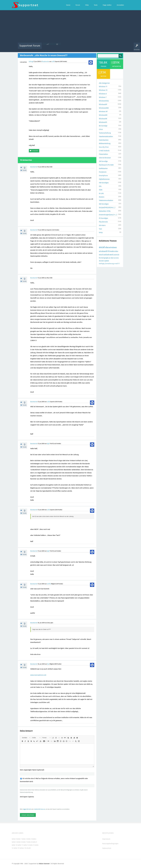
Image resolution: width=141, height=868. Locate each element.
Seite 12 (26, 845)
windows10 (103, 251)
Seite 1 (19, 839)
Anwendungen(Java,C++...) (108, 215)
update (107, 261)
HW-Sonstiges (104, 183)
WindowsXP (103, 104)
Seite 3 (29, 839)
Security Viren (104, 147)
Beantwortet (34, 167)
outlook (106, 255)
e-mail (116, 264)
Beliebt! (65, 47)
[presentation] (36, 803)
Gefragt (31, 62)
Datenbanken (104, 140)
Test (100, 229)
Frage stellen (105, 47)
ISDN (101, 190)
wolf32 (49, 584)
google (106, 258)
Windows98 (103, 119)
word (111, 255)
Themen (82, 47)
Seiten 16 (23, 848)
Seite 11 (20, 845)
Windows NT (103, 112)
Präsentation (103, 154)
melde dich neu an (40, 809)
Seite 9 (35, 842)
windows (113, 247)
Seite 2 (24, 839)
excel (102, 247)
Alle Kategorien (104, 83)
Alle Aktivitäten (48, 47)
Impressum (106, 839)
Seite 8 (29, 842)
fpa (48, 664)
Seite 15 (16, 848)
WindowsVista (104, 101)
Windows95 (103, 122)
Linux (101, 129)
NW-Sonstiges (104, 204)
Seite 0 (14, 839)
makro (112, 251)
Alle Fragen (57, 47)
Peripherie (103, 172)
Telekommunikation (106, 200)
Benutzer (97, 47)
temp (101, 232)
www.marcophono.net (38, 675)
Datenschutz (107, 848)
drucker (101, 261)
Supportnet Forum (30, 46)
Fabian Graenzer (44, 864)
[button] (26, 738)
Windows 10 (103, 90)
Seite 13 (32, 845)
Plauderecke (45, 62)
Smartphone (103, 176)
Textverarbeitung (105, 133)
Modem (102, 197)
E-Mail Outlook (104, 151)
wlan (112, 258)
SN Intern (102, 225)
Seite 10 (14, 845)
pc (109, 258)
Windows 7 (103, 97)
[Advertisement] (70, 27)
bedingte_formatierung (106, 264)
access (116, 258)
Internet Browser (105, 158)
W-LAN (101, 193)
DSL (100, 186)
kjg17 (48, 444)
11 (119, 264)
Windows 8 (103, 94)
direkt (29, 848)
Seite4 (34, 839)
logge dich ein (27, 809)
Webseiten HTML (105, 211)
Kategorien (89, 47)
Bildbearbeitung (105, 143)
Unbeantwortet (73, 47)
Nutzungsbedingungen (110, 844)
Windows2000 (104, 108)
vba (107, 247)
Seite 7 (24, 842)
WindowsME (103, 115)
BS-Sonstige (103, 126)
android (116, 255)
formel (101, 258)
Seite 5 (14, 842)
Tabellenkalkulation (106, 136)
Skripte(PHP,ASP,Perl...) (107, 208)
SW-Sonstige (103, 161)
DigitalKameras (104, 179)
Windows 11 (103, 87)
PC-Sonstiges (103, 218)
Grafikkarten (103, 168)
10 (109, 251)
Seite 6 (19, 842)
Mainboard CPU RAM (106, 165)
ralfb (53, 62)
